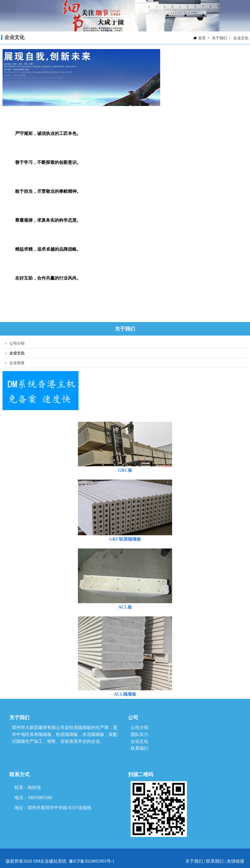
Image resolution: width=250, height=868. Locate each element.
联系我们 (139, 748)
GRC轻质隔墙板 (125, 539)
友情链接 (236, 861)
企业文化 (241, 38)
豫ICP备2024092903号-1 (92, 861)
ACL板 (125, 607)
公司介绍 (17, 343)
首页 (202, 38)
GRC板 (125, 470)
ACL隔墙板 (125, 694)
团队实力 (139, 734)
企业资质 (17, 363)
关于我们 (220, 38)
